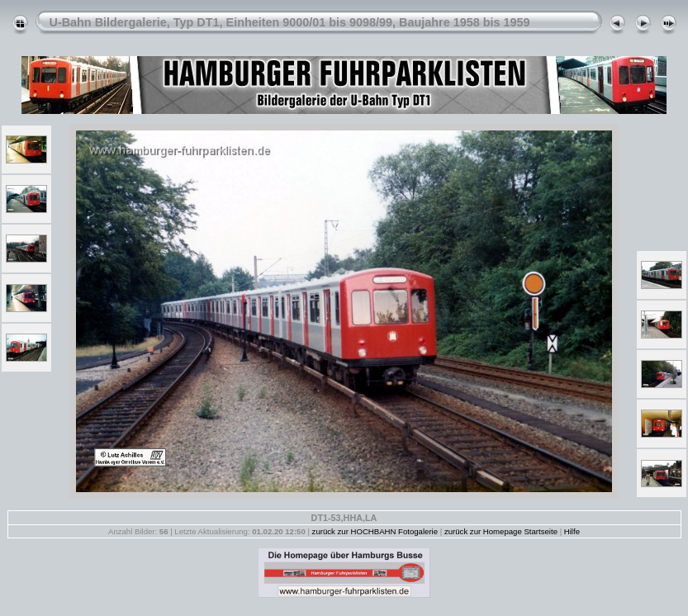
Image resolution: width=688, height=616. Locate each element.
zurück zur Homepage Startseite (501, 531)
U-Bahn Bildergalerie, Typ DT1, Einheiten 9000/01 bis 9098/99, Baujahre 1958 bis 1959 (290, 22)
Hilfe (572, 531)
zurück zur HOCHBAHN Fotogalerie (375, 531)
